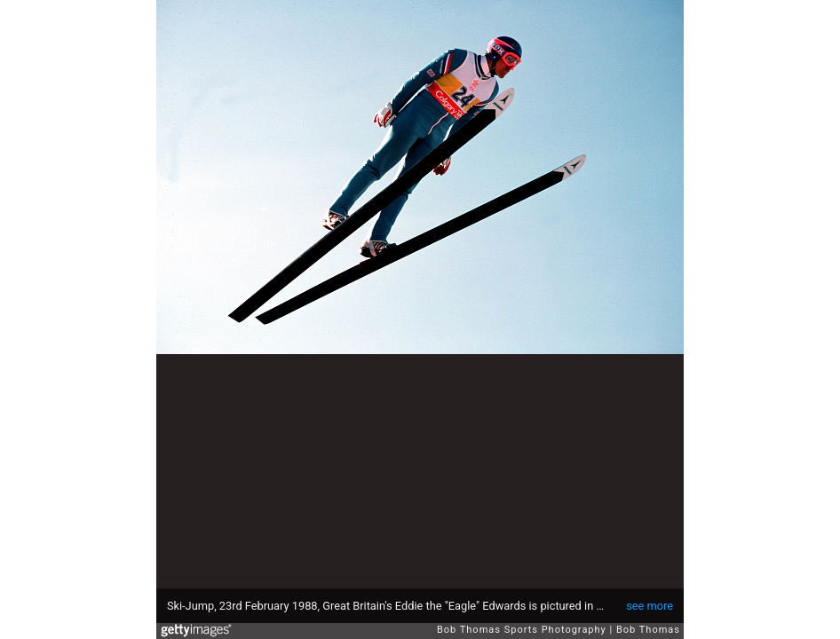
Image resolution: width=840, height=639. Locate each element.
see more (650, 606)
